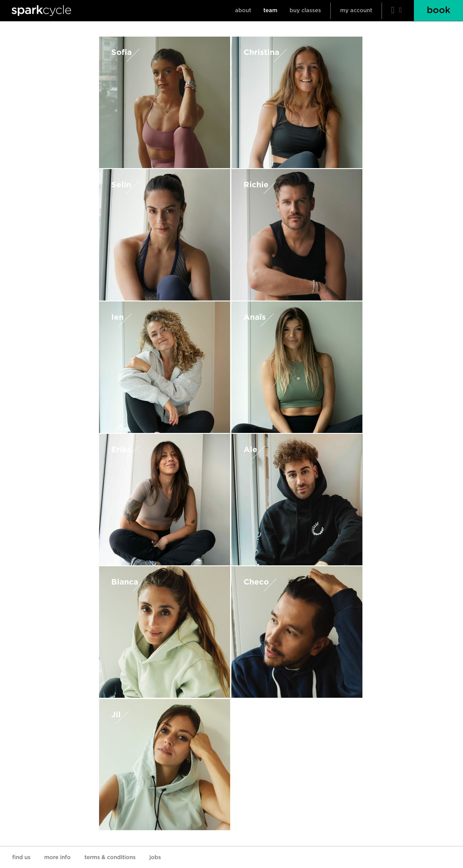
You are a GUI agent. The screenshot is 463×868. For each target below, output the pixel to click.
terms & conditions (110, 858)
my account (356, 11)
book (438, 11)
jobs (155, 858)
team (270, 11)
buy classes (305, 11)
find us (21, 858)
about (243, 11)
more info (57, 858)
